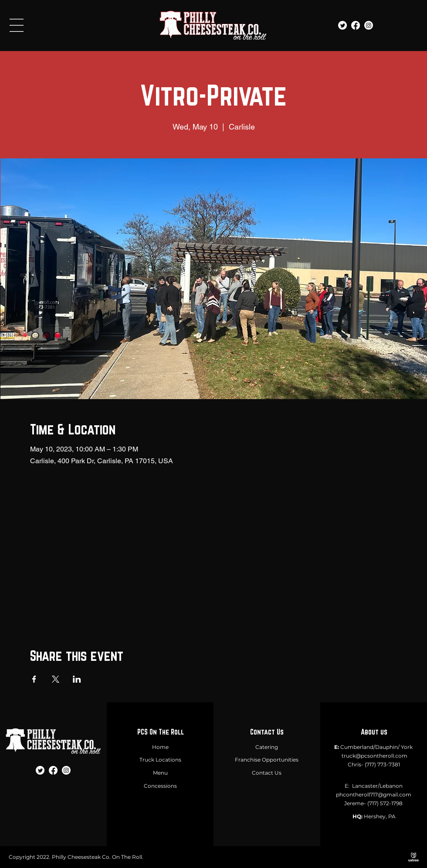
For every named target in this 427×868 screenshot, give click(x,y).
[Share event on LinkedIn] (77, 679)
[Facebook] (356, 25)
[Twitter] (342, 25)
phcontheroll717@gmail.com (374, 795)
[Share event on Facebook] (34, 679)
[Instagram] (369, 25)
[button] (17, 25)
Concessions (160, 786)
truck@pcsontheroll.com (374, 756)
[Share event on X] (56, 679)
